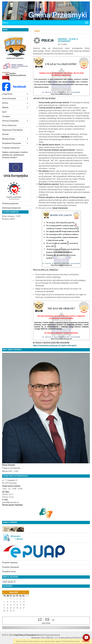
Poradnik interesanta (11, 567)
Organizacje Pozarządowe (12, 130)
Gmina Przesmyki (9, 99)
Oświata (5, 107)
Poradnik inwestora (10, 563)
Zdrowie (5, 134)
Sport (4, 112)
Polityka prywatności (10, 203)
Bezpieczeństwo (9, 139)
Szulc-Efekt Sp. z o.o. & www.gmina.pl (56, 638)
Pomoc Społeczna (9, 125)
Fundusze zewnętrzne (11, 148)
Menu (5, 23)
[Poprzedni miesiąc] (3, 593)
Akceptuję (86, 641)
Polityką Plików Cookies (71, 641)
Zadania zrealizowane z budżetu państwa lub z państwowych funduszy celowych (15, 155)
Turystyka (6, 116)
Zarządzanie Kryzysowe (11, 143)
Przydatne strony (9, 571)
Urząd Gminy (7, 94)
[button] (27, 94)
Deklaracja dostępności (11, 208)
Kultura (5, 103)
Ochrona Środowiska (10, 121)
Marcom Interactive (82, 638)
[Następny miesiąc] (24, 593)
